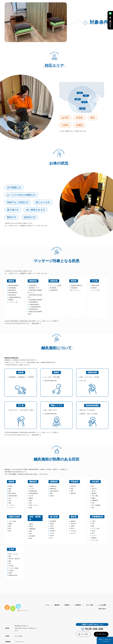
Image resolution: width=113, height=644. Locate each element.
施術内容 (57, 605)
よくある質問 (102, 605)
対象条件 (67, 605)
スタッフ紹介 (90, 605)
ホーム (48, 605)
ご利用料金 (78, 605)
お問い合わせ (102, 609)
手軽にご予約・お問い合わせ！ (110, 20)
